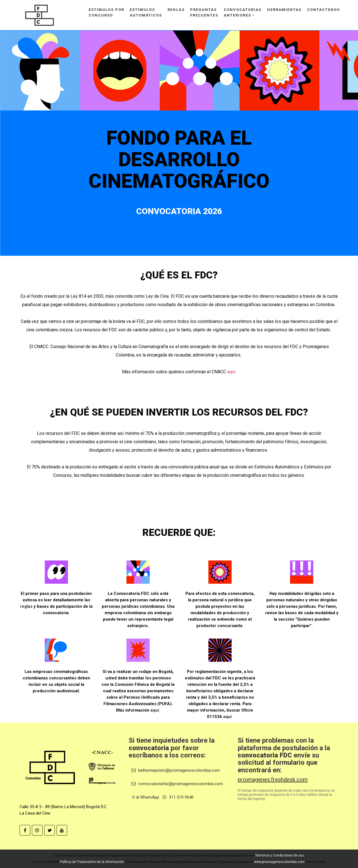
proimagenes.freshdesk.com (273, 780)
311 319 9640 (178, 797)
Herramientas (284, 10)
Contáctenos (323, 10)
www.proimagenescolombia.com (279, 862)
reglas (26, 606)
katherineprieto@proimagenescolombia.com (176, 770)
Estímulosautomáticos (146, 12)
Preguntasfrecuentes (204, 12)
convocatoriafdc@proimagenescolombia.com (177, 784)
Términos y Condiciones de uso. (280, 855)
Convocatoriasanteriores (243, 12)
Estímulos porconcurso (106, 12)
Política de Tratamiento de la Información (92, 862)
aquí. (155, 710)
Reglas (176, 10)
